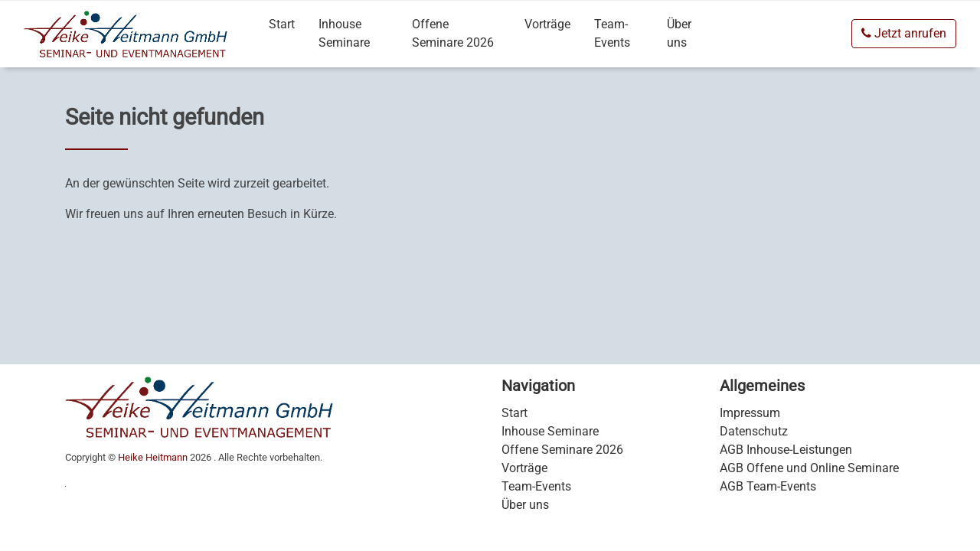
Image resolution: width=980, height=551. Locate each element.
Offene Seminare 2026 (453, 33)
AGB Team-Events (768, 486)
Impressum (750, 413)
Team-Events (612, 33)
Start (282, 24)
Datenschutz (754, 431)
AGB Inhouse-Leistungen (786, 450)
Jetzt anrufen (904, 33)
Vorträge (547, 24)
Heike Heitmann (153, 457)
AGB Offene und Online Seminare (809, 468)
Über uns (679, 33)
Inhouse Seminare (344, 33)
